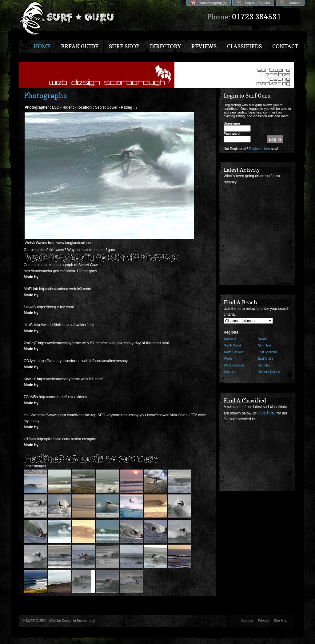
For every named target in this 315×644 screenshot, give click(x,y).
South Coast (232, 345)
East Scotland (267, 352)
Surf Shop (124, 46)
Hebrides (264, 365)
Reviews (204, 46)
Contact (295, 3)
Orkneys (230, 372)
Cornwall (230, 339)
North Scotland (234, 352)
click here (267, 413)
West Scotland (234, 365)
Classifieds (244, 46)
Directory (165, 46)
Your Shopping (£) (213, 3)
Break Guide (80, 46)
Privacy (264, 621)
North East (265, 345)
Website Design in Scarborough (72, 621)
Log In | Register (258, 3)
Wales (228, 359)
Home (42, 46)
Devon (262, 339)
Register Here (260, 149)
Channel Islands (269, 372)
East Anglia (265, 359)
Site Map (281, 621)
